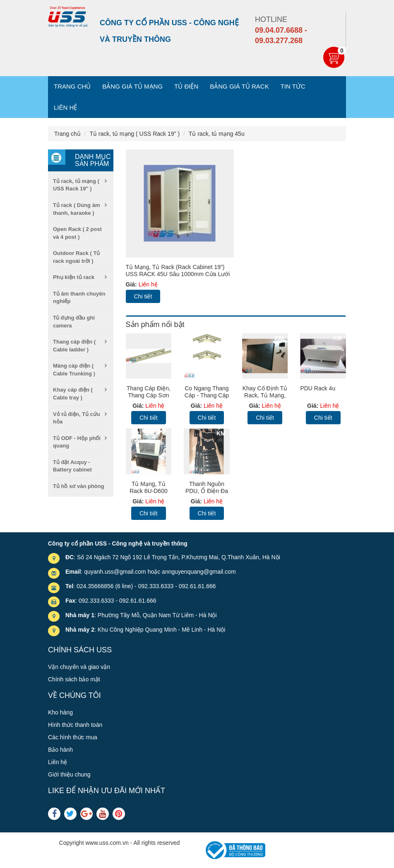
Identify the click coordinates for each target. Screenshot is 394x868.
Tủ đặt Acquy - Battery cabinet (72, 466)
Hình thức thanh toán (75, 725)
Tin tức (293, 86)
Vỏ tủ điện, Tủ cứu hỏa (77, 418)
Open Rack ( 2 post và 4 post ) (77, 233)
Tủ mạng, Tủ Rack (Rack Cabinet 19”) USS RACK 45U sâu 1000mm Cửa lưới (178, 270)
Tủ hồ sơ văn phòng (79, 486)
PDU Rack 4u (318, 388)
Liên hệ (65, 107)
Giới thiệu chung (69, 774)
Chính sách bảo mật (74, 679)
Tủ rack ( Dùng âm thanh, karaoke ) (76, 209)
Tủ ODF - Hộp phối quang (77, 442)
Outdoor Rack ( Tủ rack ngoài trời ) (76, 257)
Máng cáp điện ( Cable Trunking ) (74, 370)
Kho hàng (60, 712)
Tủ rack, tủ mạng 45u (217, 134)
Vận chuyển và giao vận (79, 667)
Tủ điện (186, 86)
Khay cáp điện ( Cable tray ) (73, 394)
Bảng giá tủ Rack (239, 86)
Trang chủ (72, 86)
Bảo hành (60, 750)
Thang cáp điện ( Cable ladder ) (74, 346)
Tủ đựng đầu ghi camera (74, 322)
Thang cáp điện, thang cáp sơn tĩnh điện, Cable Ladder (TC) (149, 399)
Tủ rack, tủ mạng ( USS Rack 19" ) (135, 134)
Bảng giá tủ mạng (132, 86)
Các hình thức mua (73, 737)
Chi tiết (143, 296)
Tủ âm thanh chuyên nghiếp (79, 298)
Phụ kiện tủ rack (74, 277)
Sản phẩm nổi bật (155, 325)
